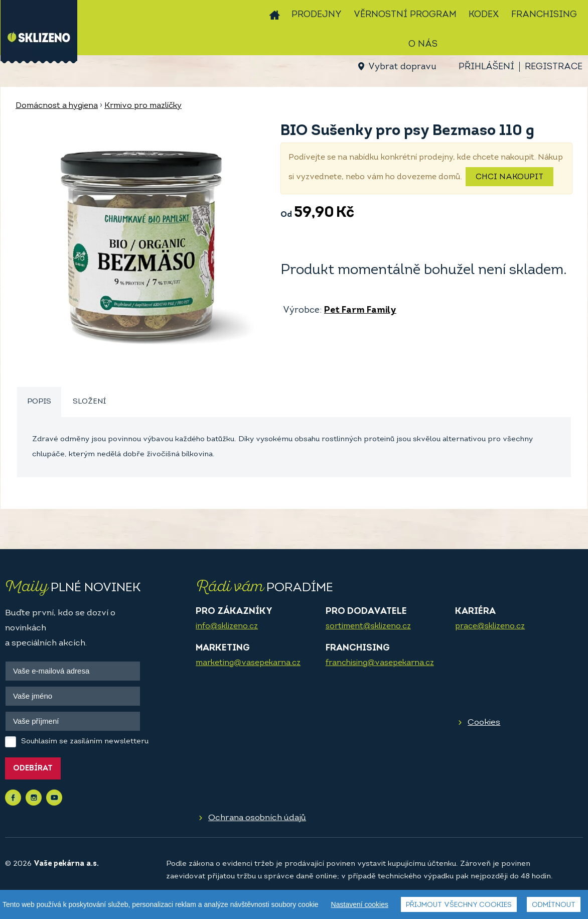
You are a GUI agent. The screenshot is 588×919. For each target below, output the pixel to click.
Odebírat (33, 769)
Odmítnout (554, 905)
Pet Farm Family (360, 310)
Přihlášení (486, 67)
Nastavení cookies (360, 904)
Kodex (484, 15)
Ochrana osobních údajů (257, 818)
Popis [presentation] (39, 402)
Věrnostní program (405, 15)
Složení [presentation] (89, 402)
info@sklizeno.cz (227, 626)
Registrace (554, 67)
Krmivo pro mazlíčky (143, 106)
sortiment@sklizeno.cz (368, 626)
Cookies (484, 723)
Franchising (544, 15)
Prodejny (317, 15)
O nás (423, 44)
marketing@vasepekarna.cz (248, 663)
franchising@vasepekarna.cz (380, 663)
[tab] (39, 402)
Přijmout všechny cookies (459, 905)
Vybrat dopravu (402, 67)
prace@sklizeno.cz (490, 626)
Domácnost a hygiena (57, 106)
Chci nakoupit (509, 177)
